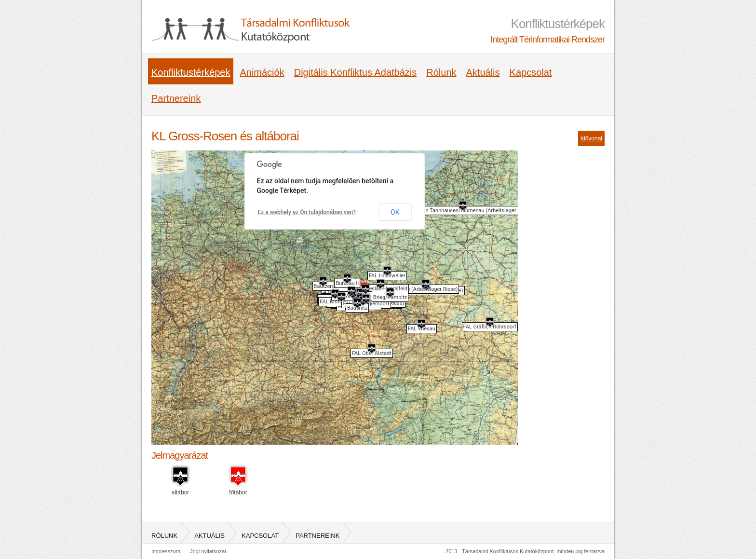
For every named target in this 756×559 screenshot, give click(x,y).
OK (395, 212)
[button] (426, 284)
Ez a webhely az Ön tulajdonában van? (307, 212)
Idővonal (591, 138)
